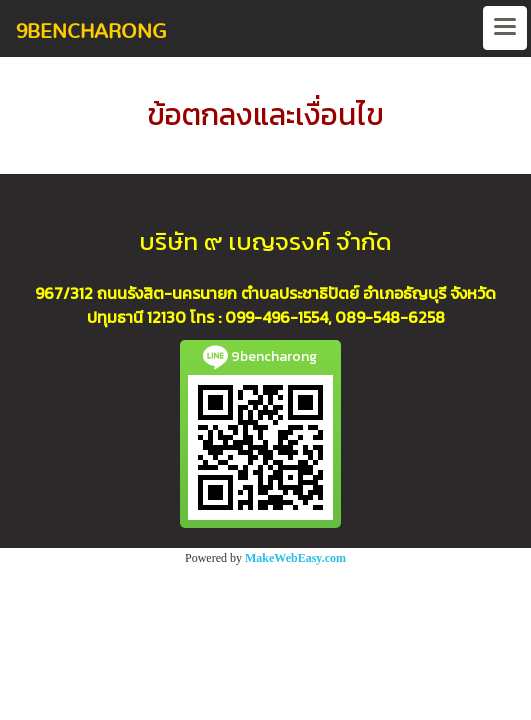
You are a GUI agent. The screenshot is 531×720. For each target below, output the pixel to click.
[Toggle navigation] (505, 28)
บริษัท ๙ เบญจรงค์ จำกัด (265, 241)
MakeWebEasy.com (295, 558)
